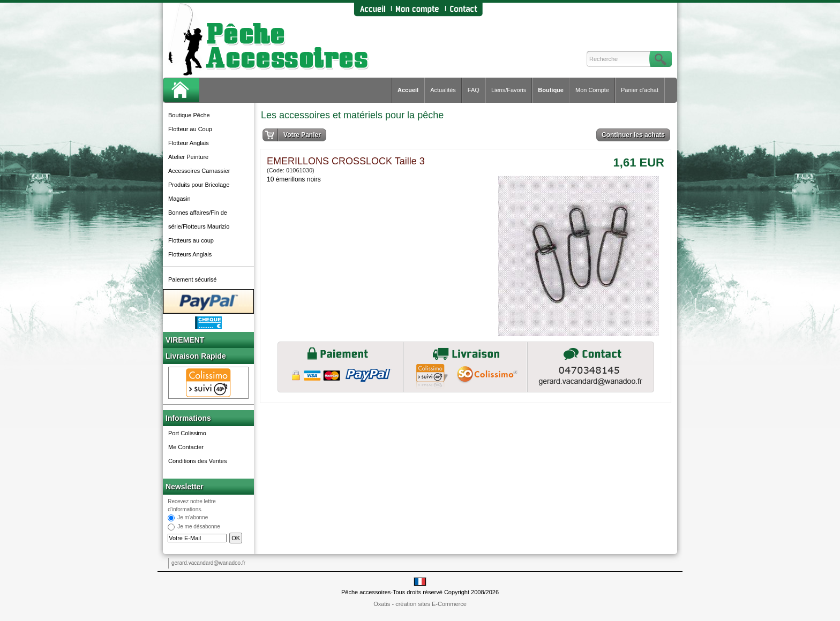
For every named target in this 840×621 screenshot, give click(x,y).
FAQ (474, 90)
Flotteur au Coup (190, 129)
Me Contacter (186, 447)
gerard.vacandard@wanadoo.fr (208, 563)
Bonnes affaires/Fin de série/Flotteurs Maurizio (199, 219)
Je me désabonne (199, 527)
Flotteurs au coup (191, 240)
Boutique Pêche (189, 115)
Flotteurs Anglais (190, 254)
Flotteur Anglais (189, 143)
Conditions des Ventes (197, 461)
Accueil (408, 90)
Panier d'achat (640, 90)
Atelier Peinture (188, 157)
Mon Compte (592, 90)
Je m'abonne (193, 518)
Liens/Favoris (509, 90)
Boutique (551, 90)
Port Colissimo (187, 433)
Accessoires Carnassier (199, 171)
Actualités (443, 90)
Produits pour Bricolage (199, 185)
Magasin (179, 199)
